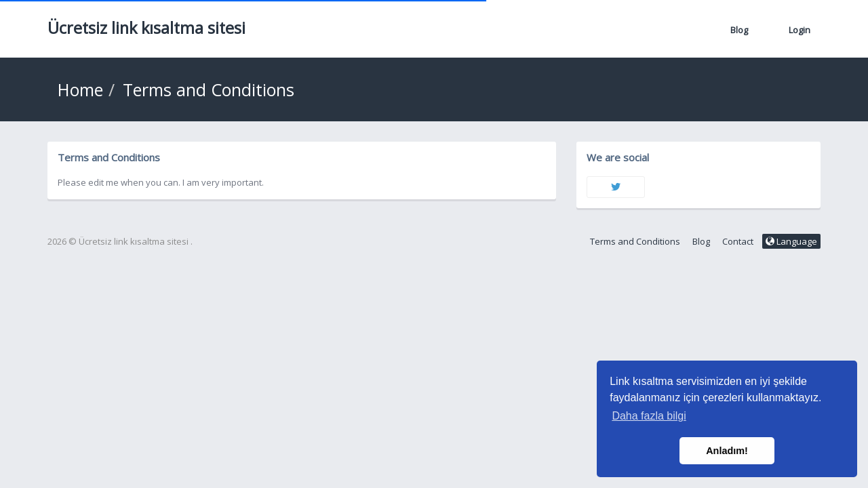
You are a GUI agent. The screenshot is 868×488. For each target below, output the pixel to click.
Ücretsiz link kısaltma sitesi (146, 28)
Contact (738, 241)
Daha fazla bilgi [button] (649, 416)
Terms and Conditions (635, 241)
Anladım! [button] (727, 451)
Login (800, 30)
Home (80, 89)
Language (791, 241)
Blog (739, 30)
